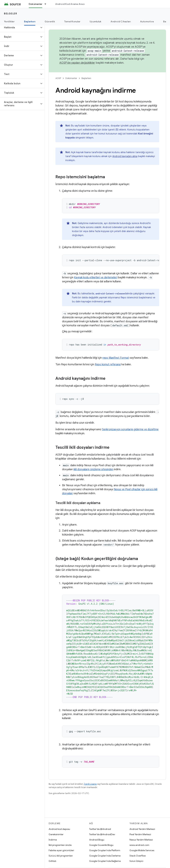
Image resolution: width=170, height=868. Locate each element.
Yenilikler (9, 21)
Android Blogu (97, 840)
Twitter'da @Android (100, 829)
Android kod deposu (59, 829)
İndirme (53, 840)
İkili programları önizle (60, 845)
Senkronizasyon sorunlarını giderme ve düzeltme (130, 429)
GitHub (52, 861)
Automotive (147, 21)
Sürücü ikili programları (61, 856)
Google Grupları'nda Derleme (105, 856)
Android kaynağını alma (125, 156)
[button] (20, 27)
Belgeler (10, 13)
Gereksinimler (56, 834)
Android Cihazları (121, 21)
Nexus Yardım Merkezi (141, 840)
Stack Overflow (138, 856)
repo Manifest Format (116, 358)
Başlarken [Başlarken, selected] (30, 21)
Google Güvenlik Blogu (101, 845)
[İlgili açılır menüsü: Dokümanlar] (47, 4)
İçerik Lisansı (90, 784)
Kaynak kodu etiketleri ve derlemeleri (96, 278)
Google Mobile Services (142, 850)
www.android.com (139, 845)
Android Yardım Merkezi (142, 829)
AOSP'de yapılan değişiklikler (77, 63)
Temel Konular (72, 21)
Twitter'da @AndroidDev (102, 834)
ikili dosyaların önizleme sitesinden (93, 469)
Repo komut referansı (108, 364)
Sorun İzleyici (136, 861)
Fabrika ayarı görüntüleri (61, 850)
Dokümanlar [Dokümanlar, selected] (36, 4)
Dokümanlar (71, 78)
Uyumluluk (95, 21)
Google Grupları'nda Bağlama (105, 861)
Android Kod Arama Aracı (70, 4)
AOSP (58, 78)
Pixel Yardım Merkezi (140, 834)
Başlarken (86, 78)
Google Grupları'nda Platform (105, 850)
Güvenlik (50, 21)
